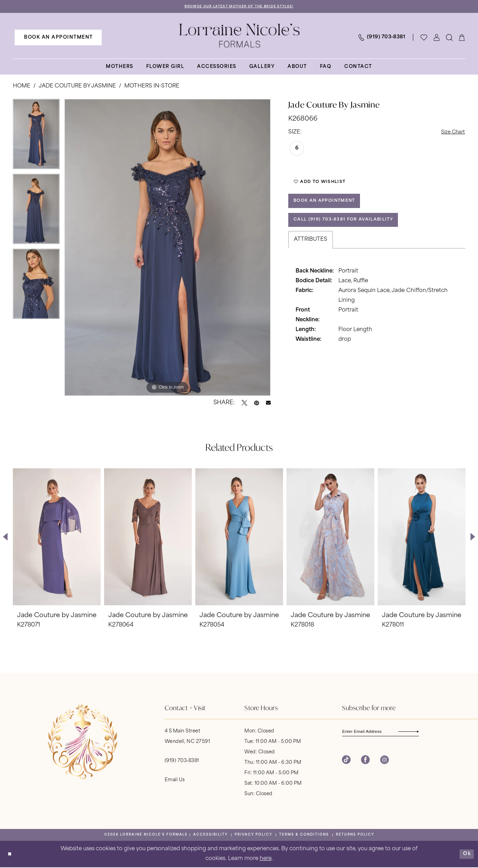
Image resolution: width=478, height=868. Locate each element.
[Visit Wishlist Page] (424, 38)
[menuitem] (58, 38)
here (266, 859)
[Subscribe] (424, 732)
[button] (437, 38)
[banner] (239, 36)
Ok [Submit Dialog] (466, 854)
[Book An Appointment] (58, 38)
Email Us (175, 780)
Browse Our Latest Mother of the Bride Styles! (239, 7)
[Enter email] (385, 732)
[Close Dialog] (10, 855)
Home (22, 87)
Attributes (311, 248)
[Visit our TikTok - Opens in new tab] (346, 762)
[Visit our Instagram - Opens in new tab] (385, 762)
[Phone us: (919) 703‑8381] (382, 38)
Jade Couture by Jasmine (77, 87)
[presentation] (57, 537)
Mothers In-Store (152, 87)
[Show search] (449, 38)
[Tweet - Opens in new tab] (244, 403)
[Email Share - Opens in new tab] (268, 404)
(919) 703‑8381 (182, 761)
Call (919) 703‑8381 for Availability (349, 227)
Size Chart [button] (451, 133)
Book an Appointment (329, 206)
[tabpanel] (36, 137)
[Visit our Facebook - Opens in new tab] (365, 762)
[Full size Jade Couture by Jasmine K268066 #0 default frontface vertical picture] (168, 248)
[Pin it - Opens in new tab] (257, 403)
